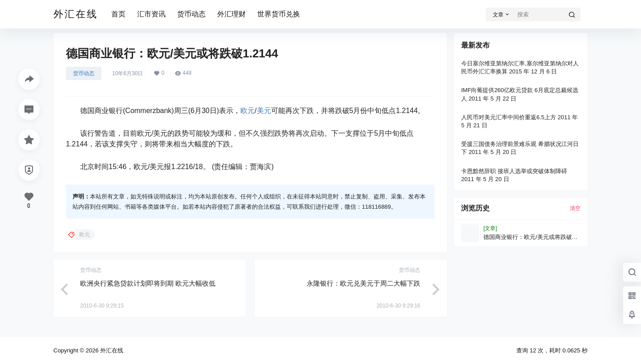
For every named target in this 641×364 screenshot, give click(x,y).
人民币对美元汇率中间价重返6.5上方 (509, 117)
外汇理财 (231, 14)
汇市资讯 (151, 14)
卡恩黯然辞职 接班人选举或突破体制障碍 (514, 171)
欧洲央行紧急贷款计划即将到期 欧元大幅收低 (148, 283)
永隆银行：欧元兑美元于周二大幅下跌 (363, 283)
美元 (264, 111)
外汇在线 (111, 350)
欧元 (247, 111)
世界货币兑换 (279, 14)
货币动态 (191, 14)
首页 (118, 14)
